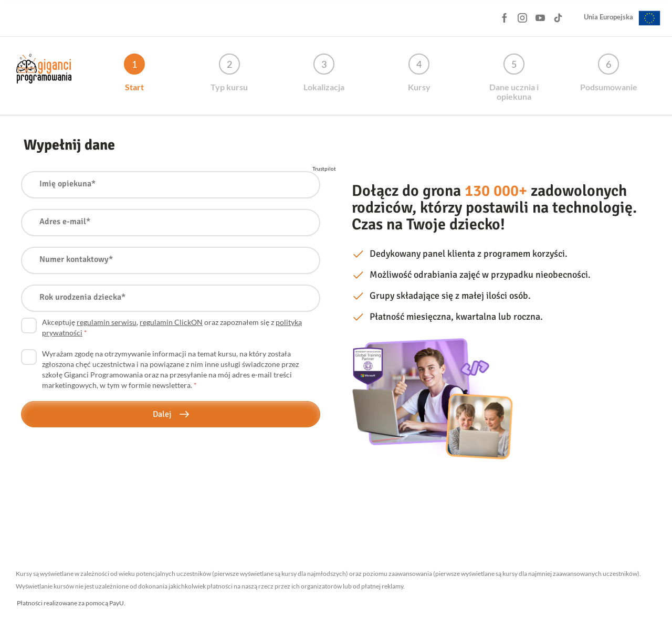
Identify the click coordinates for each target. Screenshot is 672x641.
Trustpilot (324, 169)
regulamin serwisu (107, 322)
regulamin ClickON (171, 322)
